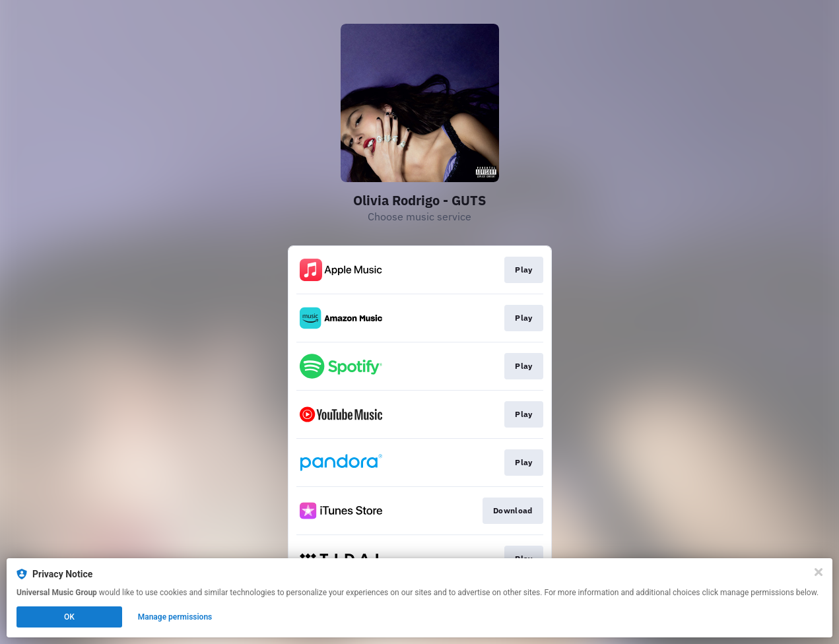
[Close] (819, 572)
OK (69, 617)
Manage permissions (175, 617)
